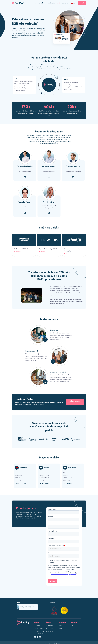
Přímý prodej (50, 628)
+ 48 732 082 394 (44, 484)
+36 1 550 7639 (68, 484)
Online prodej (50, 625)
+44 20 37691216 (39, 631)
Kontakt (82, 3)
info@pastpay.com (38, 625)
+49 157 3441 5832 (20, 484)
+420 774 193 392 (39, 628)
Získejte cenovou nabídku (75, 402)
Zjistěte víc (17, 252)
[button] (41, 3)
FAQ (72, 625)
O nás (58, 3)
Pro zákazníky (51, 3)
